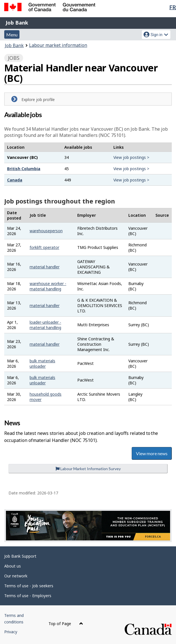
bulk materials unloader (42, 363)
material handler (45, 267)
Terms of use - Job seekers (29, 586)
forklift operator (44, 247)
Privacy (11, 632)
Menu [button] (12, 35)
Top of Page (66, 624)
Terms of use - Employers (28, 596)
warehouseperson (46, 231)
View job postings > (131, 157)
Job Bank (17, 23)
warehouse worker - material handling (48, 286)
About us (13, 566)
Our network (16, 576)
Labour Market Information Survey (88, 469)
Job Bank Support (20, 556)
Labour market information (58, 45)
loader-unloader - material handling (45, 325)
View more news (152, 453)
